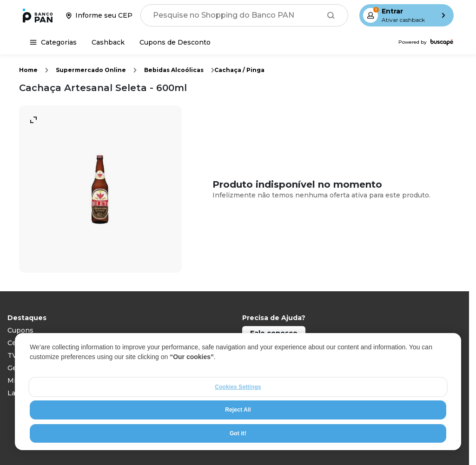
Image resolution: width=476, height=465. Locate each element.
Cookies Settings (238, 387)
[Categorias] (53, 42)
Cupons (20, 330)
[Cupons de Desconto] (175, 42)
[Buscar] (331, 15)
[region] (238, 392)
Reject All (238, 410)
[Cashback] (108, 42)
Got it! (238, 433)
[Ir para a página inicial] (38, 15)
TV (12, 355)
